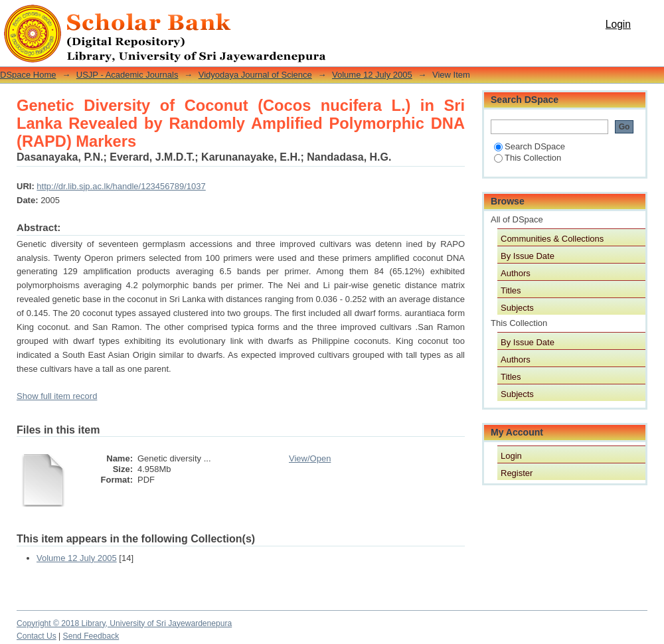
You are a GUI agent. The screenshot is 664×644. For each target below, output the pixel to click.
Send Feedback (91, 636)
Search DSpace (530, 146)
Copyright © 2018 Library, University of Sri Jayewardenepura (124, 623)
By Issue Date (528, 256)
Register (517, 473)
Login (618, 24)
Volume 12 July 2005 (372, 75)
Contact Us (37, 636)
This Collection (528, 158)
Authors (516, 273)
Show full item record (57, 396)
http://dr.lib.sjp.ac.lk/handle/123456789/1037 (121, 186)
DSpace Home (28, 75)
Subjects (517, 308)
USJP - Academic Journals (127, 75)
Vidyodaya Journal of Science (255, 75)
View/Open (310, 458)
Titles (511, 290)
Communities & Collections (552, 239)
